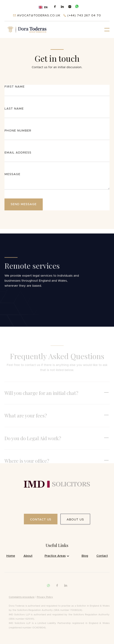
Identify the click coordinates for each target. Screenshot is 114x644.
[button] (107, 30)
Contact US (41, 520)
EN (43, 7)
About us (75, 520)
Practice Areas (55, 556)
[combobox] (43, 7)
